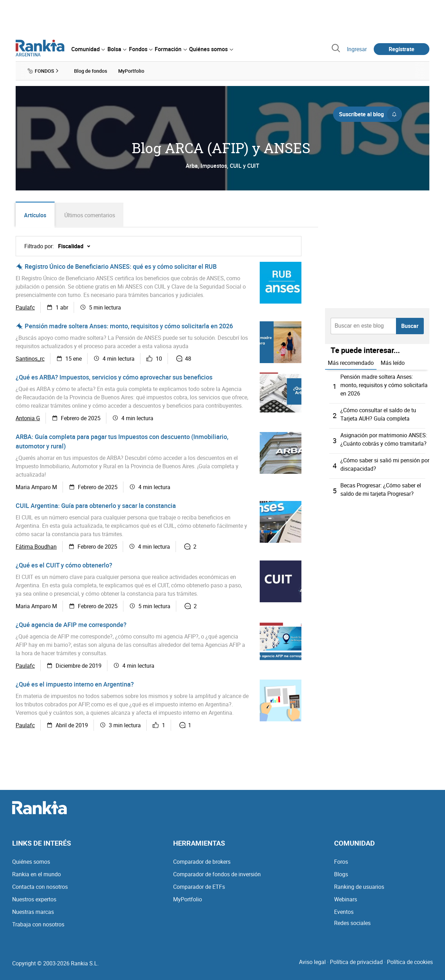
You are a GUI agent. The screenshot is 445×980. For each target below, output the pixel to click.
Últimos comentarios (90, 215)
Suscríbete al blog (370, 114)
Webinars (346, 899)
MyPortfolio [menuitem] (131, 71)
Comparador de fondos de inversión (217, 874)
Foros (341, 862)
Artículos (35, 215)
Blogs (341, 874)
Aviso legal (312, 962)
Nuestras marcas (33, 912)
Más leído (393, 363)
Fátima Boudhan (36, 547)
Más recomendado (351, 363)
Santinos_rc (30, 359)
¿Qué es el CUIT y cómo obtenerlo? (64, 565)
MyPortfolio (188, 899)
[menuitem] (88, 49)
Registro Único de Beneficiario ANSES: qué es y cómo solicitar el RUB (121, 266)
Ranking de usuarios (359, 887)
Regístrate (402, 49)
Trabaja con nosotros (38, 924)
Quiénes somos (31, 862)
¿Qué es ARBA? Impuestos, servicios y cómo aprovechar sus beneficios (114, 377)
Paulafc (25, 307)
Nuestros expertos (34, 899)
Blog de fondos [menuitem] (91, 71)
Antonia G (28, 418)
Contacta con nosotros (40, 887)
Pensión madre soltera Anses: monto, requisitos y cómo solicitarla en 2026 (129, 326)
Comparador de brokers (202, 862)
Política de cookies (410, 962)
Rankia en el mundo (37, 874)
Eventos (344, 912)
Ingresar (357, 49)
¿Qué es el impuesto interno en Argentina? (75, 684)
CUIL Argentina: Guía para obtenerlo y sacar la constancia (96, 505)
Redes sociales (352, 923)
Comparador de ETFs (199, 887)
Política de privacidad (356, 962)
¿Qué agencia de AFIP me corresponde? (71, 625)
